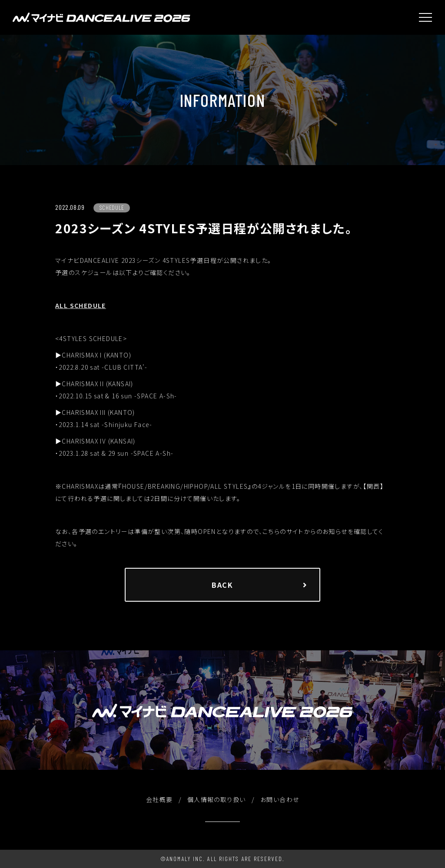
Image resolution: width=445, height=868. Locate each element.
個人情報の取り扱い (217, 799)
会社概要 (159, 799)
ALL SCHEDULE (81, 305)
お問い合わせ (280, 799)
